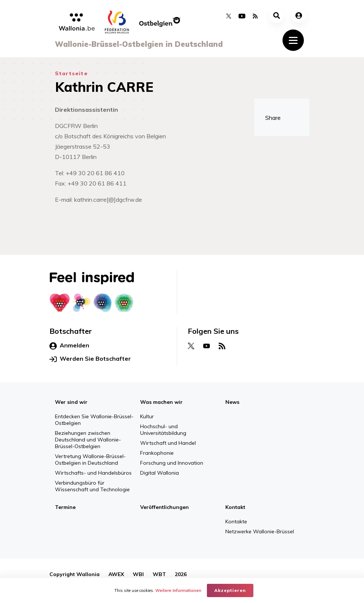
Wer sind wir (71, 402)
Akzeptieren (230, 590)
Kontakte (236, 521)
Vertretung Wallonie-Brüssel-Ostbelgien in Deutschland (90, 460)
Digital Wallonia (160, 473)
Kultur (147, 416)
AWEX (116, 574)
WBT (159, 574)
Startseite (71, 73)
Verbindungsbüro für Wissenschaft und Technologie (92, 486)
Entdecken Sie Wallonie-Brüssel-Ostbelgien (94, 420)
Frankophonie (157, 453)
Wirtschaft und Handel (168, 443)
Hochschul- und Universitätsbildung (163, 430)
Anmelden (69, 346)
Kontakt (235, 507)
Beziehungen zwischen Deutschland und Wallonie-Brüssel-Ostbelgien (88, 440)
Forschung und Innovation (172, 463)
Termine (65, 507)
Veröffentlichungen (164, 507)
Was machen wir (161, 402)
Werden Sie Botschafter (90, 359)
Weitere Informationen (178, 590)
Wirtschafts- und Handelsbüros (93, 473)
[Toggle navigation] (293, 40)
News (232, 402)
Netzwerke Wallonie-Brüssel (260, 531)
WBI (138, 574)
